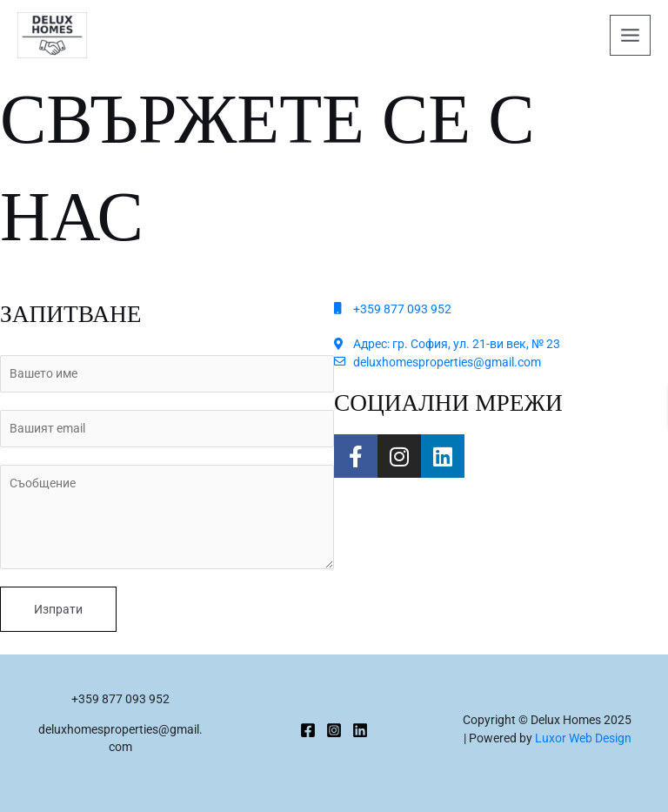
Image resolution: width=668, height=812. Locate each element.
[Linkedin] (360, 730)
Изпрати (58, 609)
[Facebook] (308, 730)
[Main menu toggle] (631, 36)
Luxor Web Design (583, 738)
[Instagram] (334, 730)
